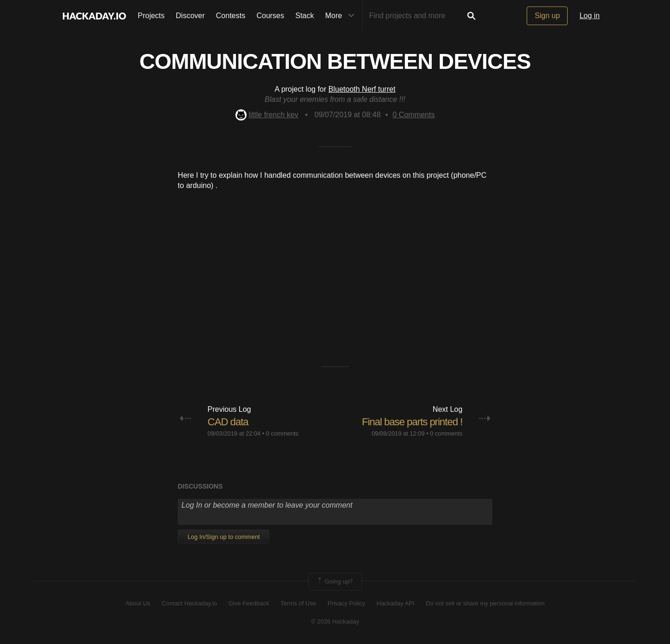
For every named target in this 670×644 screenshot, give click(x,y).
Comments (414, 115)
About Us (138, 603)
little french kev (267, 115)
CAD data (228, 422)
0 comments (282, 433)
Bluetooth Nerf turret (362, 89)
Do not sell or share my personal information (485, 603)
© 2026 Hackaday (335, 621)
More (342, 16)
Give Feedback (249, 603)
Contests (231, 16)
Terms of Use (298, 603)
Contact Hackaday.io (190, 603)
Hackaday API (395, 603)
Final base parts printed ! (412, 422)
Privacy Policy (346, 603)
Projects (151, 16)
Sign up (547, 16)
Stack (305, 16)
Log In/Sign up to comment (224, 537)
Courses (270, 16)
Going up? (335, 582)
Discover (190, 16)
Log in (590, 16)
